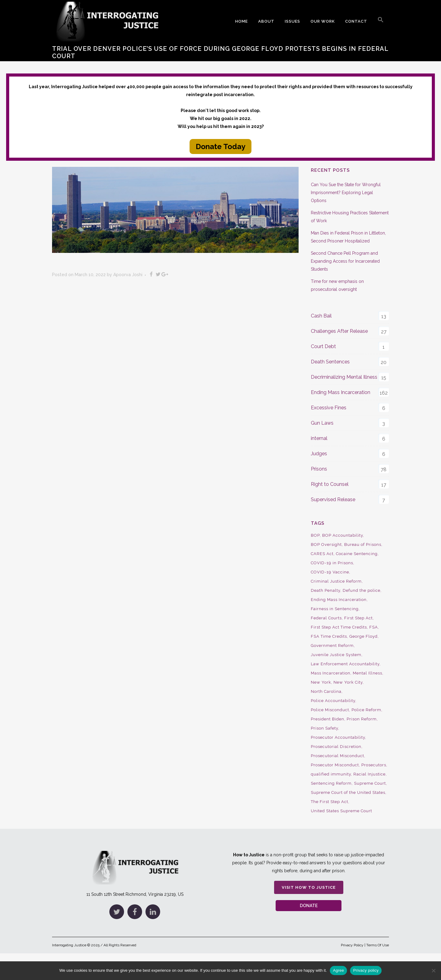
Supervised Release (333, 499)
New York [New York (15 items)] (321, 682)
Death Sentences (330, 362)
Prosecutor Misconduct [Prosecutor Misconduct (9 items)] (335, 765)
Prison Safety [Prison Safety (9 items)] (324, 728)
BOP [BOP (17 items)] (315, 535)
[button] (381, 21)
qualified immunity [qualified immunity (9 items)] (331, 774)
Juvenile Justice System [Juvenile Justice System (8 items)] (336, 655)
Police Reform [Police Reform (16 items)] (366, 710)
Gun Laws (322, 423)
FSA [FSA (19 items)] (374, 627)
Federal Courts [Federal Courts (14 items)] (326, 618)
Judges (319, 454)
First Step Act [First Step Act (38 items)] (358, 618)
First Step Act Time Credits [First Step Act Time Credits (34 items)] (339, 627)
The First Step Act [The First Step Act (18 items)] (330, 802)
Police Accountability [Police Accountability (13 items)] (333, 701)
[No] (433, 971)
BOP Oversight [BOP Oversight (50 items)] (326, 544)
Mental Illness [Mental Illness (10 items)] (367, 673)
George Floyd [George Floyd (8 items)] (364, 636)
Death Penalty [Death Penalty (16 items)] (326, 590)
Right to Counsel (330, 484)
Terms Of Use (378, 945)
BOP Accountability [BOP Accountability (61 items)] (343, 535)
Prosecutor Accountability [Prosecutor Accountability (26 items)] (338, 737)
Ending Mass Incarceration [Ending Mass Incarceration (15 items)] (339, 600)
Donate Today (221, 146)
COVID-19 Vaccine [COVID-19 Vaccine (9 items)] (330, 572)
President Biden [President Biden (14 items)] (328, 719)
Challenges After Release (339, 331)
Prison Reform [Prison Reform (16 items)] (362, 719)
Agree (338, 970)
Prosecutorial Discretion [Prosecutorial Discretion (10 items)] (336, 747)
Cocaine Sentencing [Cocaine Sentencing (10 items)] (357, 554)
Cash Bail (321, 316)
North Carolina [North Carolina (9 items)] (326, 691)
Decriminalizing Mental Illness (344, 377)
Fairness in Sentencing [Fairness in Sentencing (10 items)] (335, 609)
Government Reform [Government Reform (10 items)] (332, 646)
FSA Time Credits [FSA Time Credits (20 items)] (329, 636)
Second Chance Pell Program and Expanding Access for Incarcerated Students (345, 261)
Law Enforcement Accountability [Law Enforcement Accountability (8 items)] (345, 664)
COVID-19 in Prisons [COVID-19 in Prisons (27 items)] (332, 563)
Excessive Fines (329, 408)
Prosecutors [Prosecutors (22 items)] (374, 765)
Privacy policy (366, 970)
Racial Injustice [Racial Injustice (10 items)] (369, 774)
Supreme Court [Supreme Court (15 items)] (370, 783)
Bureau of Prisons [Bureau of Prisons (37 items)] (363, 544)
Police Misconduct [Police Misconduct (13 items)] (330, 710)
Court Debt (323, 346)
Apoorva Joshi (128, 275)
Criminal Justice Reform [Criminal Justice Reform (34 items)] (336, 581)
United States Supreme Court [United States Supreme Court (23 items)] (341, 811)
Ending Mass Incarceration (341, 392)
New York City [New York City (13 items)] (348, 682)
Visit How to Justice (309, 887)
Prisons (319, 469)
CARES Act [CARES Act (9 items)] (322, 554)
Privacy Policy (352, 945)
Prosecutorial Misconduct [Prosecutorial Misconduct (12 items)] (337, 756)
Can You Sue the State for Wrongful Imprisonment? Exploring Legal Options (346, 193)
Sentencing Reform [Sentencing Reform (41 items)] (331, 783)
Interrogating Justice (69, 945)
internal (319, 438)
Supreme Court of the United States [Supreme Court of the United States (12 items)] (348, 792)
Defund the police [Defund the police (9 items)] (362, 590)
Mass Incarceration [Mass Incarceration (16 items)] (331, 673)
